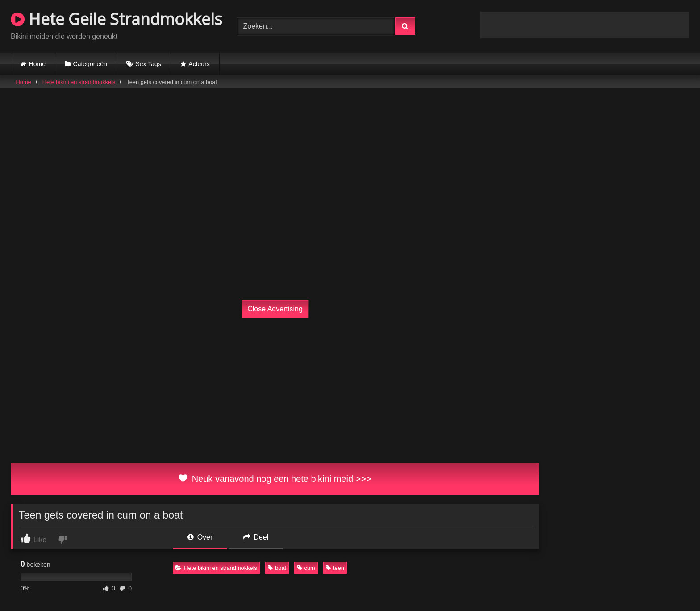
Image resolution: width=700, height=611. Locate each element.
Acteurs (199, 64)
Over (200, 537)
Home (37, 64)
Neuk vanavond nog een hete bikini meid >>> (275, 479)
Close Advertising (275, 309)
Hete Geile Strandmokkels (117, 19)
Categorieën (90, 64)
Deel (256, 537)
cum (306, 568)
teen (335, 568)
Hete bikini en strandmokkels (79, 82)
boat (277, 568)
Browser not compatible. (585, 25)
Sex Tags (148, 64)
